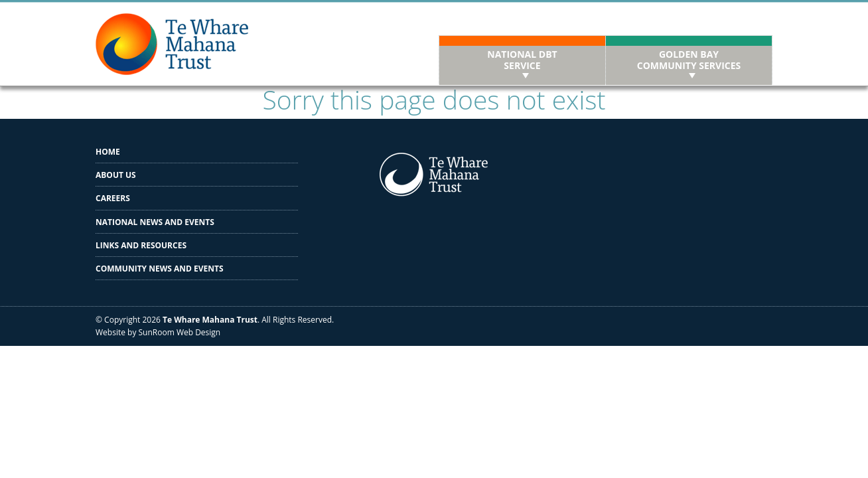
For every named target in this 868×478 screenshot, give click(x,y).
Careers (113, 198)
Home (108, 152)
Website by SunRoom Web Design (158, 332)
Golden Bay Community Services (689, 60)
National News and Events (155, 222)
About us (116, 175)
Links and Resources (141, 245)
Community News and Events (160, 269)
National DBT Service (522, 60)
